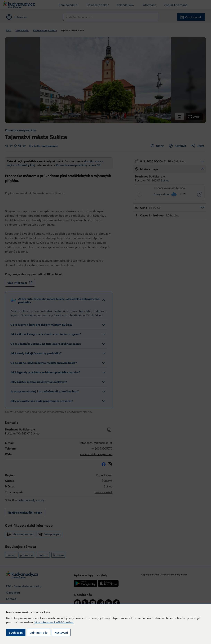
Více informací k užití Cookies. (54, 622)
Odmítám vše (39, 632)
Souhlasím (16, 632)
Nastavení (61, 632)
